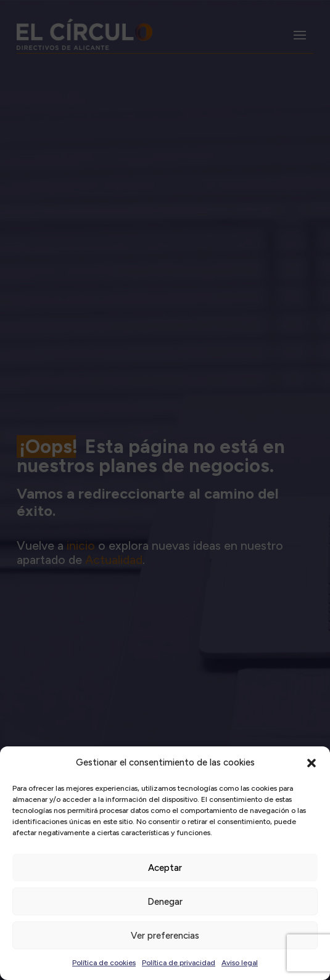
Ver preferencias (165, 936)
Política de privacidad (179, 963)
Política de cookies (104, 963)
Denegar (165, 902)
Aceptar (165, 868)
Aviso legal (240, 963)
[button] (311, 763)
